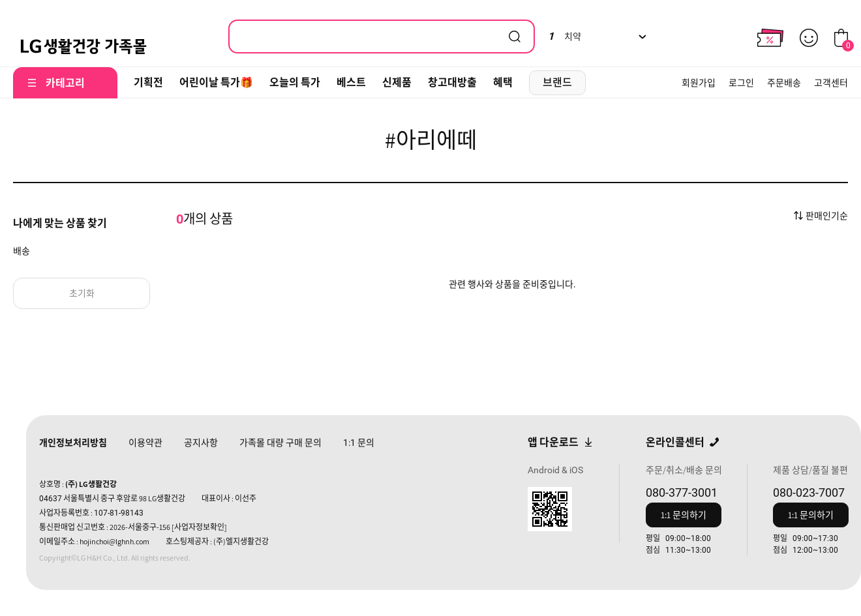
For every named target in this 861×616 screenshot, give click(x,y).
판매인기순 (827, 216)
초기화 (82, 293)
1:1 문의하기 (684, 515)
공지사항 (201, 443)
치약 (565, 37)
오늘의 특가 (295, 82)
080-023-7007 (809, 492)
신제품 (397, 82)
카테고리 (65, 83)
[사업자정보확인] (199, 527)
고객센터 (831, 83)
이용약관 (145, 443)
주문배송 (784, 83)
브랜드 (557, 82)
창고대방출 (452, 82)
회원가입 (699, 83)
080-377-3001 (682, 492)
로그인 (741, 83)
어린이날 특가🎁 (216, 82)
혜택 (503, 82)
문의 (359, 443)
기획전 (148, 82)
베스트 (351, 82)
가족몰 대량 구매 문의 (280, 443)
